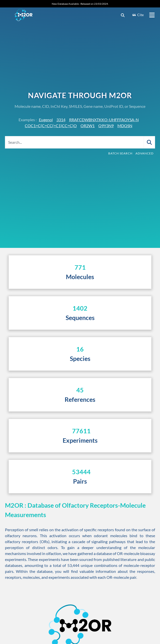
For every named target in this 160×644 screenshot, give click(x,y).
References (80, 399)
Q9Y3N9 (106, 126)
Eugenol (46, 120)
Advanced (145, 153)
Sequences (80, 318)
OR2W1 (88, 126)
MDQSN (125, 126)
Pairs (80, 481)
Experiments (80, 440)
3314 (61, 120)
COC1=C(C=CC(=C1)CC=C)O (51, 126)
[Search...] (74, 142)
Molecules (80, 277)
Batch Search (120, 153)
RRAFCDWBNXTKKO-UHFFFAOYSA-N (104, 120)
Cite (138, 15)
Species (80, 358)
